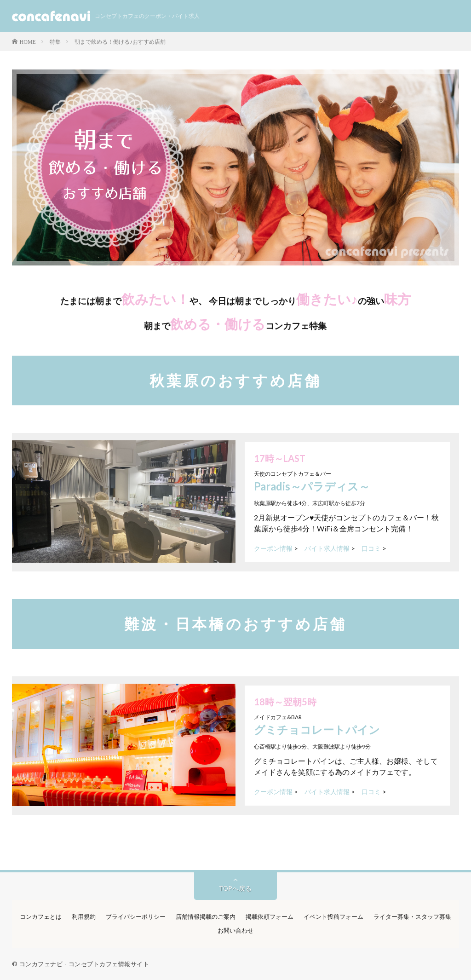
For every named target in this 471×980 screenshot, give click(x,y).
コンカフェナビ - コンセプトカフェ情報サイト (84, 964)
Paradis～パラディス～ (312, 486)
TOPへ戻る (235, 888)
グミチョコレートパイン (317, 729)
